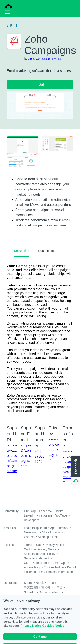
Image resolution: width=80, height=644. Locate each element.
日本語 (58, 587)
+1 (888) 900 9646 (40, 456)
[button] (75, 470)
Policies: (9, 545)
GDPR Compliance (36, 563)
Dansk (43, 592)
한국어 (46, 587)
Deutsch (48, 601)
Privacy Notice (54, 545)
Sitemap (43, 537)
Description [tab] (22, 251)
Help (55, 537)
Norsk (40, 583)
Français (44, 597)
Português (64, 601)
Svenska (30, 592)
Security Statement (36, 558)
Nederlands (32, 601)
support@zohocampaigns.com (26, 456)
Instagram (45, 515)
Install (40, 85)
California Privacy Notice (40, 549)
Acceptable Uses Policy (39, 554)
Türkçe (52, 583)
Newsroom (31, 532)
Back (12, 26)
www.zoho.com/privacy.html (54, 450)
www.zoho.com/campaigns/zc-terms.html (68, 467)
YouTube (61, 515)
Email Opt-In (61, 563)
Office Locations (52, 532)
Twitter (60, 511)
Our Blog (30, 511)
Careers (29, 537)
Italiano (55, 592)
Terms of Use (33, 545)
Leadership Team (35, 528)
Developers (31, 520)
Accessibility (32, 567)
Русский (29, 597)
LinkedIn (30, 515)
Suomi (28, 583)
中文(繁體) (31, 587)
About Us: (10, 528)
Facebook (46, 511)
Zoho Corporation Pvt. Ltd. (46, 59)
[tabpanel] (40, 338)
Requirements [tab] (46, 251)
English (58, 597)
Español (29, 606)
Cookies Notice (54, 567)
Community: (11, 511)
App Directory (59, 528)
